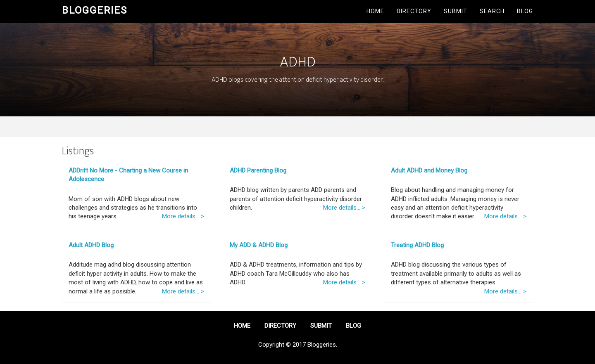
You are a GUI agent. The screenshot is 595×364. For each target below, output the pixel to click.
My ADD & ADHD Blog (259, 245)
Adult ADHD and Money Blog (429, 170)
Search (492, 11)
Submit (456, 11)
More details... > (183, 216)
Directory (414, 11)
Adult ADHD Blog (91, 245)
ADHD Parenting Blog (258, 170)
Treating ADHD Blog (417, 245)
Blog (525, 11)
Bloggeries (95, 10)
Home (375, 11)
